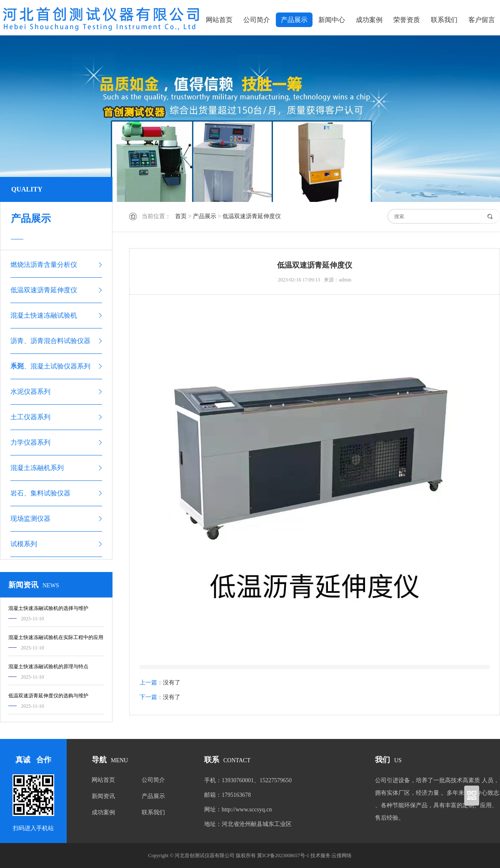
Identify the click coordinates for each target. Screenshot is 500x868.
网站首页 (219, 20)
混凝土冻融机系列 (37, 468)
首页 (181, 216)
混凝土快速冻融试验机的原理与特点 (48, 667)
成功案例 (369, 20)
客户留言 (482, 20)
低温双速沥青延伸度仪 (252, 216)
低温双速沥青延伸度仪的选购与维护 (48, 696)
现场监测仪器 (30, 519)
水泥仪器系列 (30, 392)
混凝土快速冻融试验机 (44, 315)
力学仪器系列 (30, 442)
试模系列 (24, 544)
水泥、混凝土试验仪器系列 (50, 366)
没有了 (172, 683)
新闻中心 (332, 20)
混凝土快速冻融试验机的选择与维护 (48, 608)
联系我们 (444, 20)
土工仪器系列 (30, 417)
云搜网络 (342, 856)
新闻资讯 (103, 796)
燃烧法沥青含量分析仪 (44, 265)
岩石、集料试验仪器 (40, 493)
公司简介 (257, 20)
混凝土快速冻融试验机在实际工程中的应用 (56, 637)
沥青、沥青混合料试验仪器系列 (50, 346)
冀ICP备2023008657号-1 (283, 856)
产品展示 (294, 20)
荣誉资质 (407, 20)
